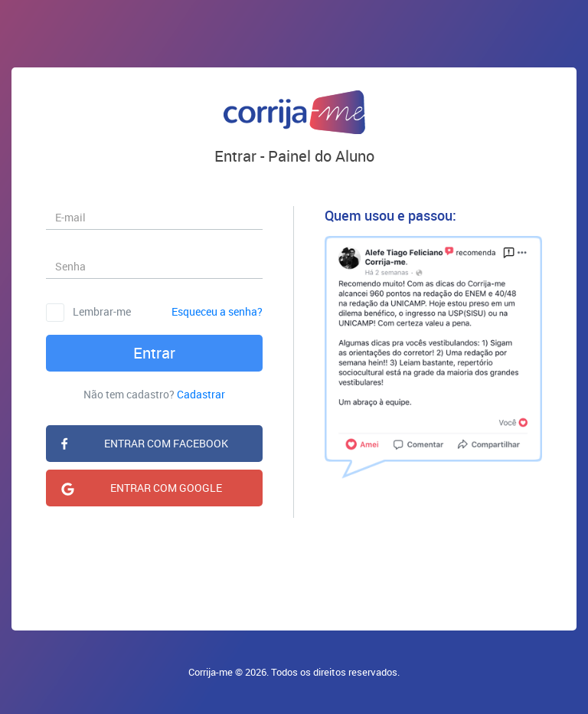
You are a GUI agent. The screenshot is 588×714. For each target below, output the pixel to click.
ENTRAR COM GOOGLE (166, 488)
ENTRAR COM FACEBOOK (166, 443)
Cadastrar (201, 394)
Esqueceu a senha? (217, 311)
